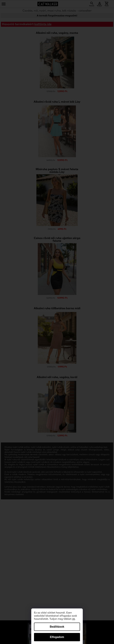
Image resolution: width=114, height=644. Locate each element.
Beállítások (57, 627)
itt (73, 619)
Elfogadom (57, 637)
